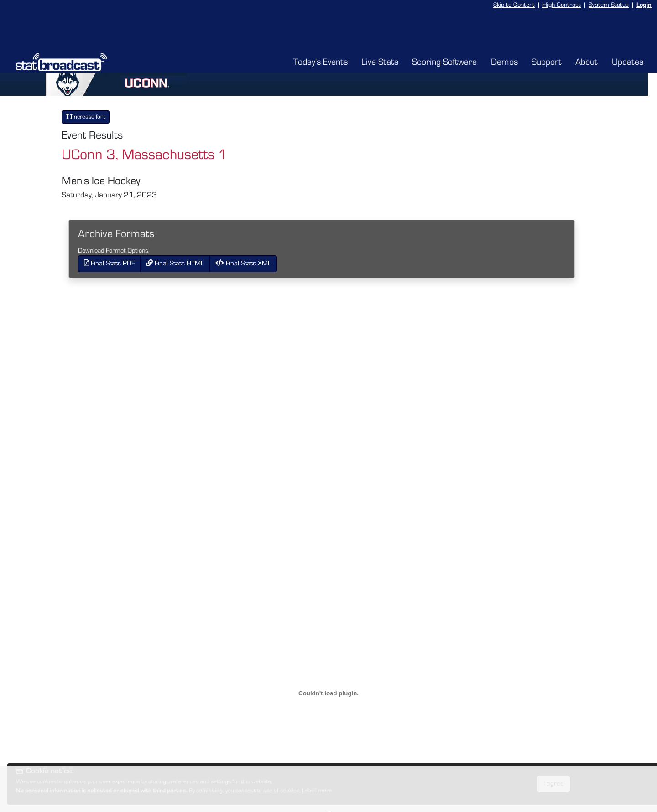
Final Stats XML (243, 263)
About (587, 62)
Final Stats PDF (109, 263)
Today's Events (321, 62)
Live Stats (380, 62)
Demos (504, 62)
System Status (609, 5)
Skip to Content (514, 5)
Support (547, 62)
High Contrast (562, 5)
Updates (628, 62)
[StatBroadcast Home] (87, 62)
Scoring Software (444, 62)
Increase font (86, 117)
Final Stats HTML (175, 263)
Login (644, 5)
